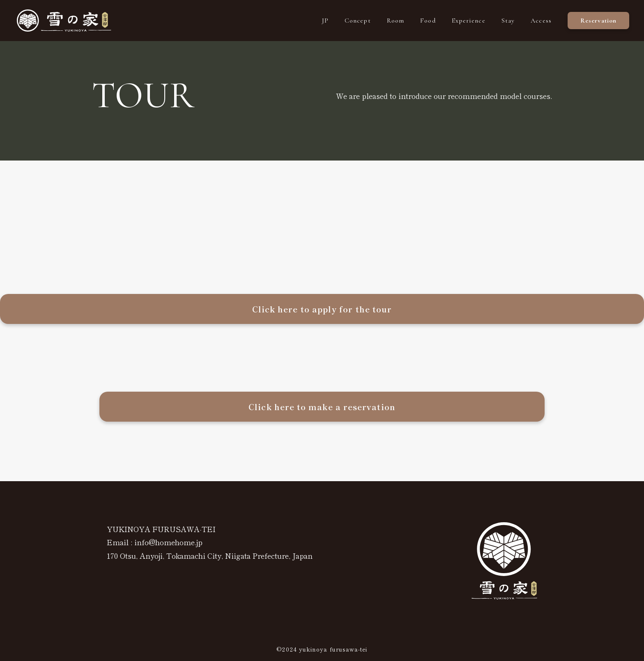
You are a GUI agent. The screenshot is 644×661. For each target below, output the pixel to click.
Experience (469, 21)
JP (325, 21)
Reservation (598, 21)
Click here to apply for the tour (322, 309)
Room (396, 21)
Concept (358, 21)
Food (428, 21)
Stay (508, 21)
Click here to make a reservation (322, 407)
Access (541, 21)
